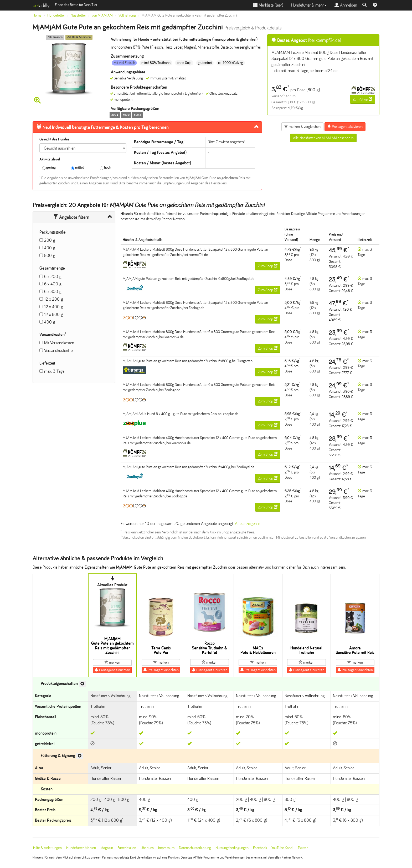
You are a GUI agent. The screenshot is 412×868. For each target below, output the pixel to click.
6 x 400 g (53, 284)
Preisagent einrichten (112, 670)
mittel (77, 168)
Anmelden (346, 5)
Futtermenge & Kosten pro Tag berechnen (103, 127)
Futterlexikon (127, 848)
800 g (50, 256)
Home (37, 15)
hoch (105, 168)
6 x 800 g (53, 292)
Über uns (147, 848)
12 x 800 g (54, 314)
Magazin (107, 848)
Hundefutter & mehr (309, 5)
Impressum (166, 848)
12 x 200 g (54, 299)
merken (112, 662)
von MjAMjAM (102, 15)
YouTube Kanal (282, 848)
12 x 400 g (54, 307)
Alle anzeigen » (247, 524)
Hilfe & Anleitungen (47, 848)
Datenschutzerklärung (195, 848)
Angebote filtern (71, 217)
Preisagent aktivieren (345, 127)
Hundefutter (56, 15)
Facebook (260, 848)
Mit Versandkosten (59, 343)
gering (49, 168)
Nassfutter (78, 15)
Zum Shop (363, 99)
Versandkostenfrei (59, 350)
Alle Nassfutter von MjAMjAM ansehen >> (323, 138)
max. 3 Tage (54, 371)
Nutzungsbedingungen (232, 848)
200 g (50, 240)
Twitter (303, 848)
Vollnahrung (127, 15)
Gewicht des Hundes (54, 139)
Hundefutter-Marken (81, 848)
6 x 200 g (53, 277)
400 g (50, 248)
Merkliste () (268, 5)
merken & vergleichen (302, 127)
